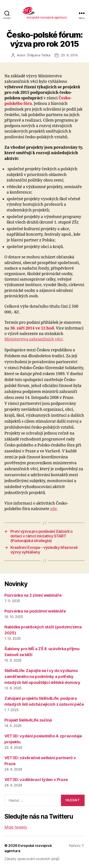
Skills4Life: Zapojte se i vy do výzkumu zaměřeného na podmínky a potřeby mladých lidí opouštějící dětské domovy (42, 676)
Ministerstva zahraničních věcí (33, 339)
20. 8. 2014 (69, 55)
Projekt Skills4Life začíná (28, 720)
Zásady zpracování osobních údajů (32, 859)
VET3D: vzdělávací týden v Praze (36, 780)
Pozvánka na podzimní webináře (35, 611)
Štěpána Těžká (39, 55)
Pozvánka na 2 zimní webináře (33, 595)
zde (53, 509)
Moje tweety (16, 827)
